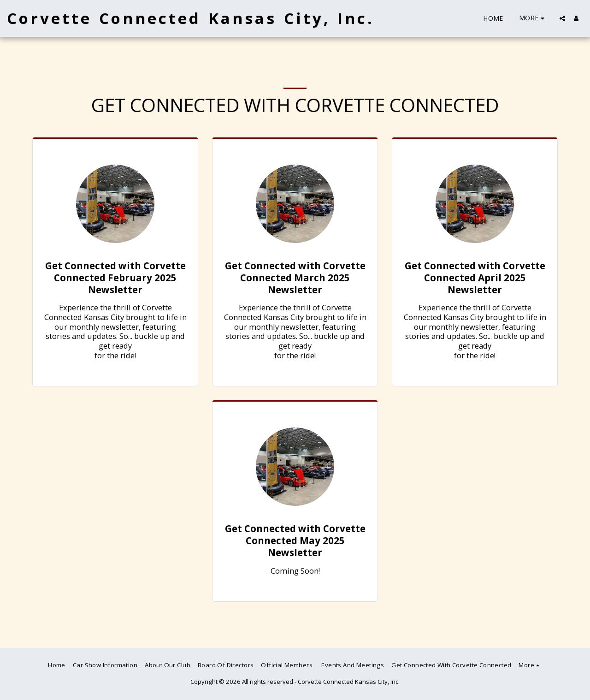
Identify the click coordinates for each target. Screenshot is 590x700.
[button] (562, 18)
